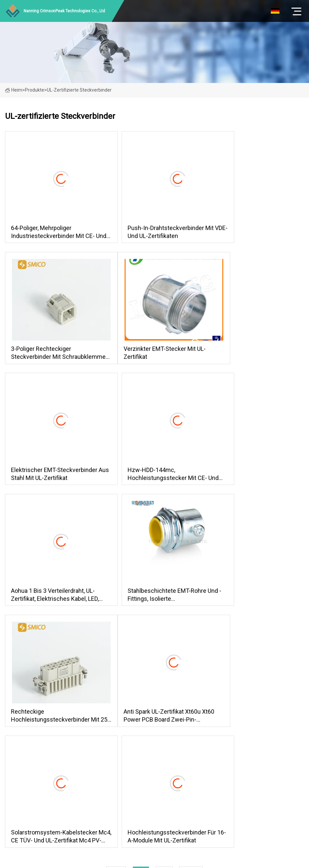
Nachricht (109, 716)
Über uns (108, 697)
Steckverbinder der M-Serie (197, 688)
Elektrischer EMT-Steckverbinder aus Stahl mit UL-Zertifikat (152, 355)
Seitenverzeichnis (117, 744)
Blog (103, 725)
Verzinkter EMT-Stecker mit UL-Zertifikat (48, 355)
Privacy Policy (113, 753)
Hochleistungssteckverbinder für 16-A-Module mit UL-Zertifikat (255, 599)
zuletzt (191, 636)
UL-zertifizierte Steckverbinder (201, 734)
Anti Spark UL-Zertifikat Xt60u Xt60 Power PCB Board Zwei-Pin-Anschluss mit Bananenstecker (51, 599)
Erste (116, 636)
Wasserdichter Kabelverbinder (200, 716)
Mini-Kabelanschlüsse (191, 707)
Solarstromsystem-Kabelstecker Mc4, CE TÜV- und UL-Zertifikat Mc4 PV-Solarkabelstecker (150, 599)
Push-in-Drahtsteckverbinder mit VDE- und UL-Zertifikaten (152, 233)
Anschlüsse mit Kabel (191, 753)
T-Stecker (179, 725)
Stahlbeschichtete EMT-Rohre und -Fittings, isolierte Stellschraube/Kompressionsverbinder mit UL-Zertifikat (154, 477)
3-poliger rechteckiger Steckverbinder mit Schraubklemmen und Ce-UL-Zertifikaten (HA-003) (254, 233)
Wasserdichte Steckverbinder (199, 744)
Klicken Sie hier (59, 718)
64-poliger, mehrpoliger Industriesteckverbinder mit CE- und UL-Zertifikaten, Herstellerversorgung (49, 233)
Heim (14, 90)
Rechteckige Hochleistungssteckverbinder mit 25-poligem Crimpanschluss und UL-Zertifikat (255, 477)
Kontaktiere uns (115, 734)
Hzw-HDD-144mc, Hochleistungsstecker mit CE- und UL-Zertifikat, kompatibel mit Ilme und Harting (255, 355)
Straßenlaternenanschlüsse (198, 697)
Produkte (35, 90)
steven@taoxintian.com (213, 778)
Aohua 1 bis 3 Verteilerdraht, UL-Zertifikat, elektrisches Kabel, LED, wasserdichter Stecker (49, 477)
